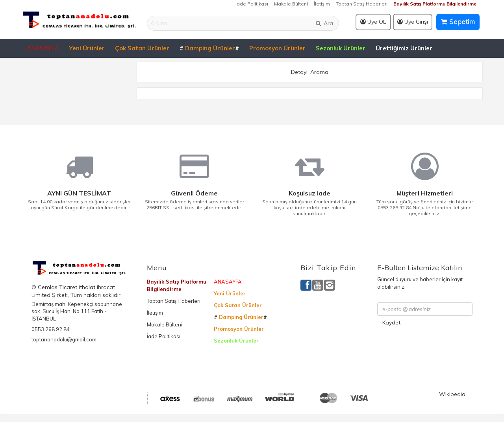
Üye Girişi (413, 22)
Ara (324, 23)
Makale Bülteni (291, 4)
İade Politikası (252, 4)
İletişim (322, 4)
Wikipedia (452, 394)
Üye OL (373, 22)
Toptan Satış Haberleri (362, 4)
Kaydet (391, 322)
